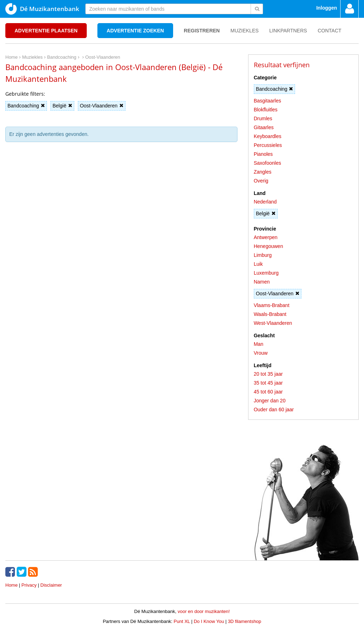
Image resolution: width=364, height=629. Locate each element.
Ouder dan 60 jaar (274, 409)
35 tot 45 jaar (268, 383)
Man (259, 344)
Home (12, 585)
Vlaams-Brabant (272, 305)
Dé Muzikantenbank (42, 9)
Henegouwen (269, 246)
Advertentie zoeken (135, 31)
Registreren (202, 31)
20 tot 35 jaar (268, 374)
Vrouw (261, 353)
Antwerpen (266, 237)
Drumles (263, 118)
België (62, 106)
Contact (330, 31)
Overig (261, 181)
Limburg (263, 255)
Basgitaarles (267, 101)
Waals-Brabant (270, 314)
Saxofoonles (267, 163)
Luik (258, 264)
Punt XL (182, 621)
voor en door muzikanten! (204, 611)
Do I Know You (209, 621)
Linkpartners (288, 31)
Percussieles (268, 145)
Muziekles (244, 31)
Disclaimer (51, 585)
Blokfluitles (266, 110)
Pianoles (263, 154)
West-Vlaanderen (273, 323)
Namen (262, 282)
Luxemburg (266, 273)
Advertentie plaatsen (46, 31)
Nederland (265, 202)
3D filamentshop (245, 621)
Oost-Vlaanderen (102, 106)
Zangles (263, 172)
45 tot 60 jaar (268, 392)
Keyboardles (268, 136)
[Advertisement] (121, 179)
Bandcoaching (26, 106)
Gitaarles (264, 127)
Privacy (29, 585)
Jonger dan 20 (270, 401)
